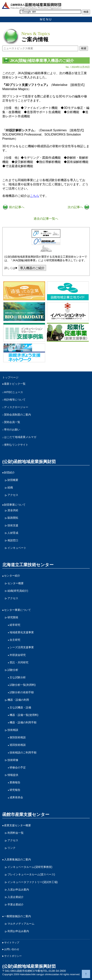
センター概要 (16, 583)
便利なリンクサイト (16, 445)
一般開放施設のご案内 (17, 916)
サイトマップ (12, 943)
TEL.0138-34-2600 (54, 971)
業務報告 (15, 782)
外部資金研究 (18, 655)
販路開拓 (13, 518)
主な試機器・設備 (20, 707)
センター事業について (17, 610)
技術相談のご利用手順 (23, 752)
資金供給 (13, 510)
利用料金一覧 (16, 833)
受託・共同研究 (19, 662)
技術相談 (13, 730)
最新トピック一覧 (15, 384)
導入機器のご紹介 (32, 268)
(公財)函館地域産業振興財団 (29, 462)
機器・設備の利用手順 (23, 722)
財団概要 (13, 480)
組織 (10, 487)
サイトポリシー (13, 956)
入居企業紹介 (16, 897)
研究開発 (13, 617)
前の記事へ (16, 207)
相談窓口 (13, 540)
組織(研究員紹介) (18, 591)
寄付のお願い (12, 430)
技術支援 (13, 525)
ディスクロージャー (16, 407)
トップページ (10, 377)
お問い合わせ (12, 949)
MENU (46, 19)
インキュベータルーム (30, 867)
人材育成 (13, 533)
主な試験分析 (18, 677)
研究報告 (15, 790)
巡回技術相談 (18, 745)
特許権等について (15, 400)
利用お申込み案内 (18, 931)
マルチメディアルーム (21, 924)
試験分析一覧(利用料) (23, 685)
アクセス (13, 495)
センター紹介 (12, 576)
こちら (35, 196)
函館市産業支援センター (26, 814)
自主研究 (15, 640)
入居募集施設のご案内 (17, 859)
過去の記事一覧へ (46, 219)
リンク (12, 848)
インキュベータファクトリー (33, 882)
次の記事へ (76, 207)
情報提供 (13, 775)
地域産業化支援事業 (22, 632)
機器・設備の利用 (18, 700)
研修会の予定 (18, 767)
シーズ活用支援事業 (22, 647)
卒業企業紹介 (16, 904)
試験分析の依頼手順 (22, 692)
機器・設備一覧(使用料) (24, 715)
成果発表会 (16, 797)
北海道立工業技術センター (28, 565)
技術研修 (13, 760)
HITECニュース (14, 392)
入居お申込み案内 (18, 890)
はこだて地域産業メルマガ (20, 437)
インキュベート (17, 548)
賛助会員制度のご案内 (17, 415)
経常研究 (15, 625)
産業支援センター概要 (17, 825)
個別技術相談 (18, 737)
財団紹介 (9, 472)
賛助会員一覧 (12, 422)
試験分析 (13, 670)
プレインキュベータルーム (31, 874)
